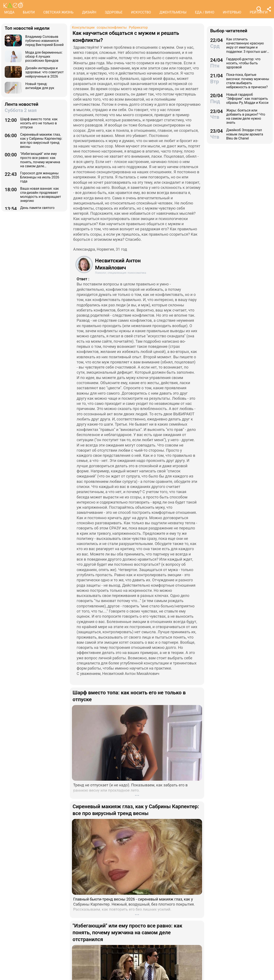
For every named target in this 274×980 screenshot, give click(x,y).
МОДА (9, 12)
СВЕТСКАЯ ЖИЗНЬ (58, 12)
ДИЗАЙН (89, 12)
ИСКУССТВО (141, 12)
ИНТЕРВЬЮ (232, 12)
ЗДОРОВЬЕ (114, 12)
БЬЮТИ (29, 12)
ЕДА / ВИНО (205, 12)
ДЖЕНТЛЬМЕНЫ (173, 12)
